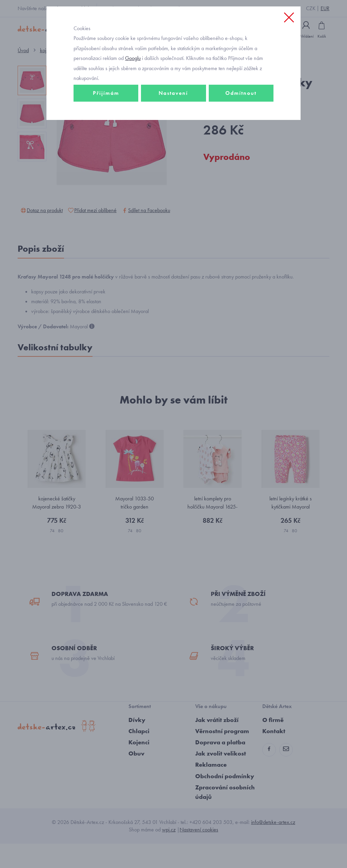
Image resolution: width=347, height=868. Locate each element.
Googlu (133, 86)
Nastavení (173, 121)
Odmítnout (241, 121)
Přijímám (106, 121)
